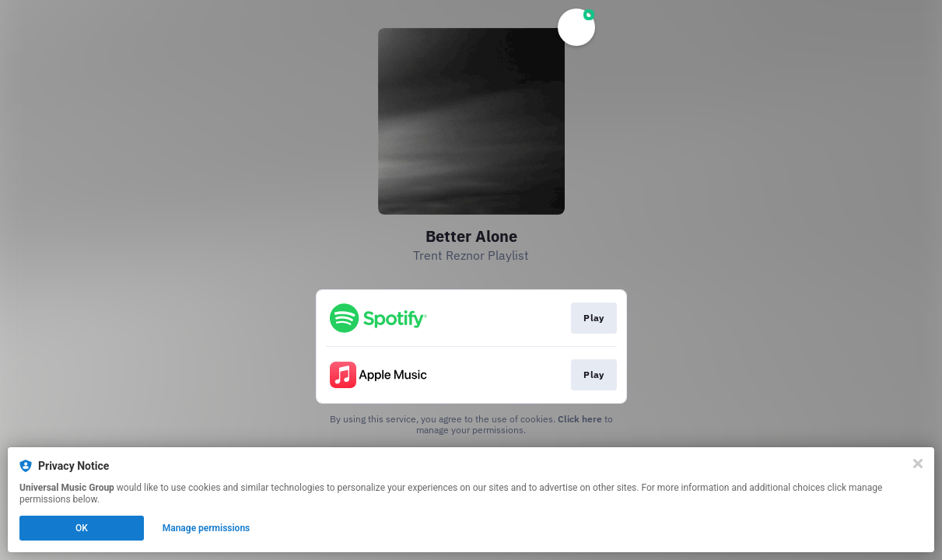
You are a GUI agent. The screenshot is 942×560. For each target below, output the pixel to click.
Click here (580, 419)
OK (82, 528)
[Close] (918, 464)
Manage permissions (207, 528)
